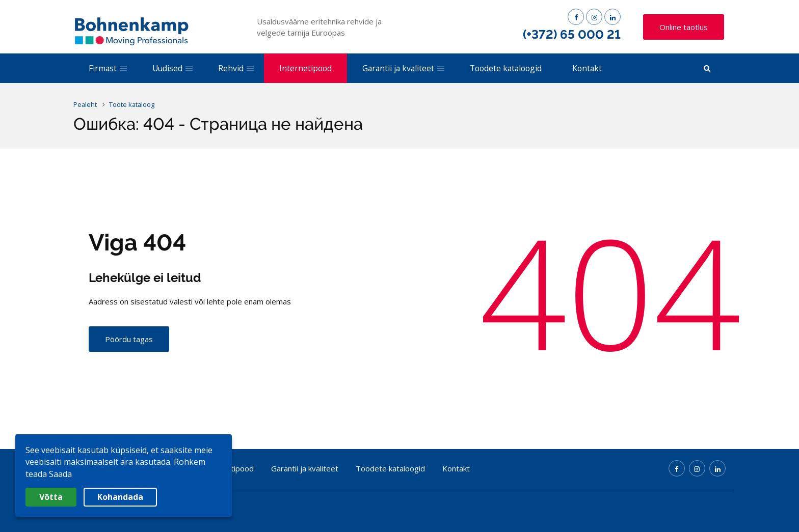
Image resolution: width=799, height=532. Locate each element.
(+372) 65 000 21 (572, 34)
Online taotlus (684, 27)
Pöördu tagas (129, 340)
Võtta (51, 497)
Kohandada (120, 497)
